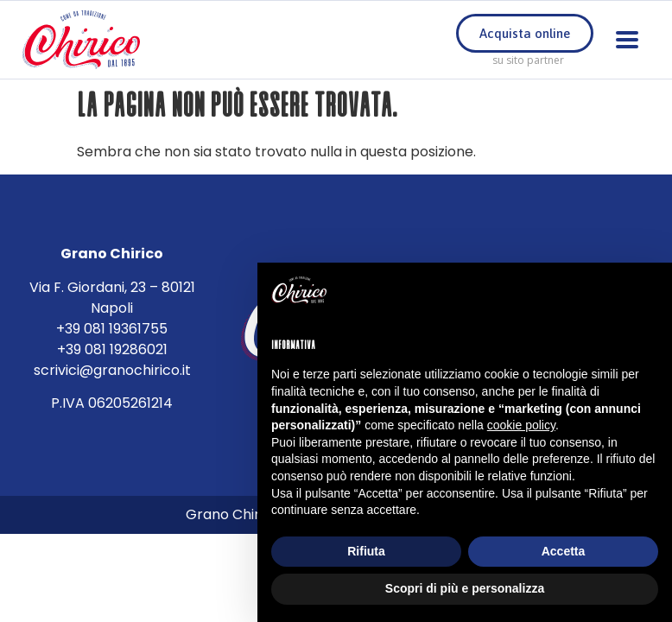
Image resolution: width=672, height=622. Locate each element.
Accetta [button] (564, 551)
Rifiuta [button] (366, 551)
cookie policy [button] (521, 425)
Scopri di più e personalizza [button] (465, 588)
